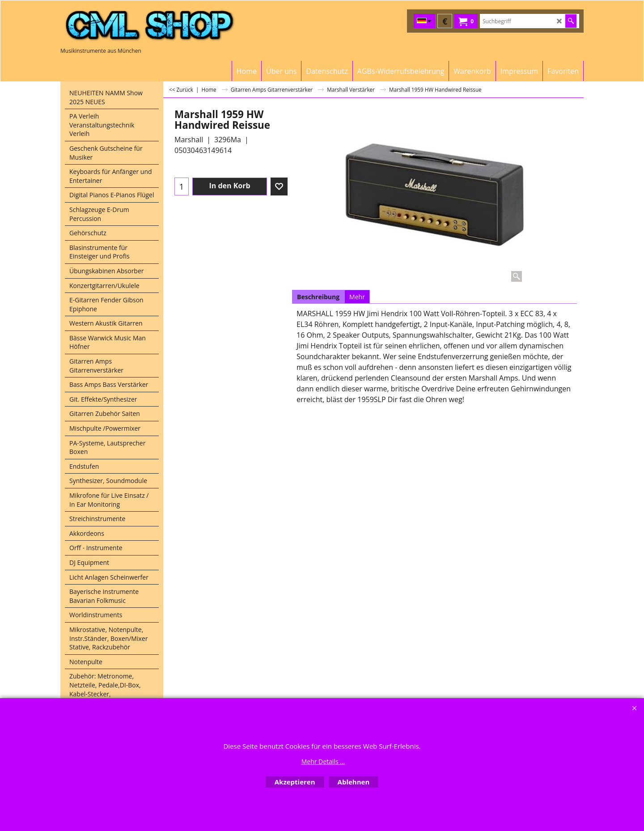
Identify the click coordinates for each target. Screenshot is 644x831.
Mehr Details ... (323, 761)
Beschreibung (318, 297)
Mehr (357, 297)
